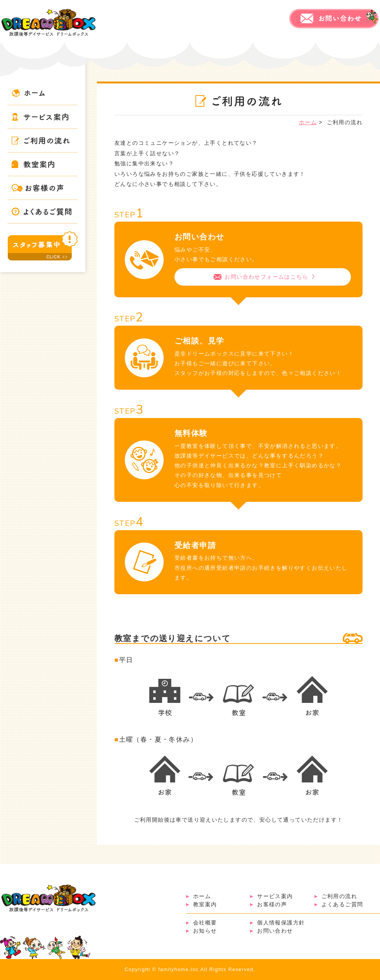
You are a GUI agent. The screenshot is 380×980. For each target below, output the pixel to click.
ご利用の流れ (339, 896)
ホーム (202, 896)
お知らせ (205, 931)
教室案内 (205, 904)
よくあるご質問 (342, 904)
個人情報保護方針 (281, 923)
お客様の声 (272, 904)
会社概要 (205, 923)
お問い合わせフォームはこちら (267, 277)
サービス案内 (275, 896)
